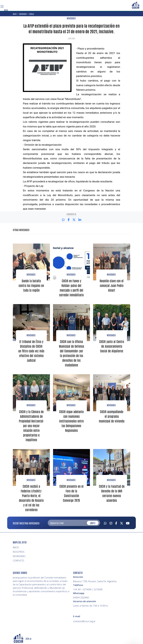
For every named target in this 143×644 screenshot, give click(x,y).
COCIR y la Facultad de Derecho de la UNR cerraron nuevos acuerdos (112, 493)
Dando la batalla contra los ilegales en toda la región (31, 285)
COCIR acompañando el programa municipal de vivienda (112, 416)
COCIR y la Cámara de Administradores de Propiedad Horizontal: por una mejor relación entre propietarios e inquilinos (31, 426)
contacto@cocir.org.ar (84, 621)
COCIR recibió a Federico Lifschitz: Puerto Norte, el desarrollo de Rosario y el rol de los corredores (31, 498)
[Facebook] (116, 523)
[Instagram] (111, 523)
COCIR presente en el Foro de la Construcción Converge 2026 (71, 493)
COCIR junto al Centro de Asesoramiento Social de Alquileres (112, 346)
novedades (111, 405)
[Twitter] (122, 523)
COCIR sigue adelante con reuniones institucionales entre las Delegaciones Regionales (71, 421)
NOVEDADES (71, 18)
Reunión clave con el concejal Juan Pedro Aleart (112, 285)
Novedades (31, 274)
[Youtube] (128, 523)
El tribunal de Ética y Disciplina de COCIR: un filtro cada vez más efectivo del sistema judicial (31, 351)
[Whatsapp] (105, 523)
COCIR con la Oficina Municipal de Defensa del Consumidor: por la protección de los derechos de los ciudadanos (71, 353)
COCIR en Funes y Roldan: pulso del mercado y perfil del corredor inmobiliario (71, 288)
